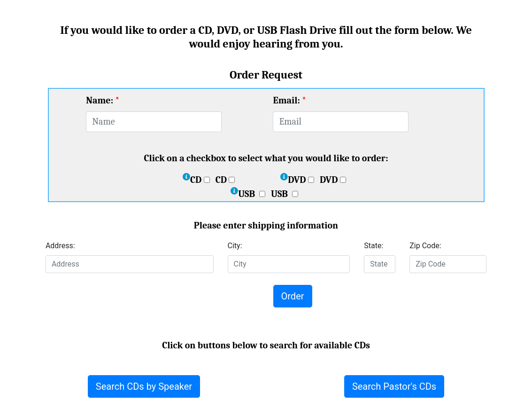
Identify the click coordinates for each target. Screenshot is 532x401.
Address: (60, 246)
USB (252, 194)
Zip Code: (425, 246)
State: (374, 246)
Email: (286, 100)
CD (200, 180)
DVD (301, 180)
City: (235, 246)
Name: (100, 100)
